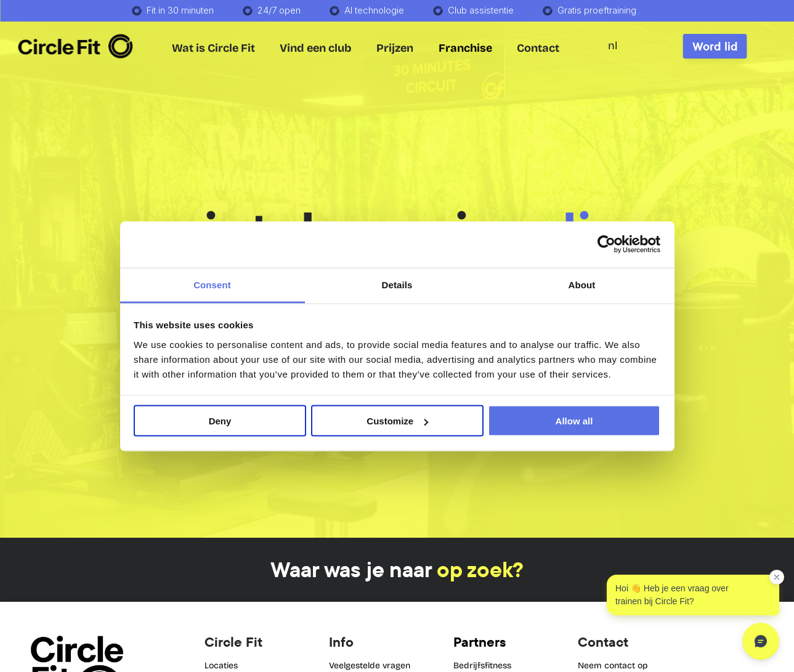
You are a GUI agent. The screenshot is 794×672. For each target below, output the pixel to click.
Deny (220, 421)
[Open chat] (761, 641)
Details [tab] (397, 284)
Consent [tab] (212, 284)
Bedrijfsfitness (482, 666)
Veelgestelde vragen (370, 666)
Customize (397, 421)
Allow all (574, 421)
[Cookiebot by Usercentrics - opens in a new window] (606, 245)
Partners (480, 642)
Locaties (221, 666)
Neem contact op (613, 666)
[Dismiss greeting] (777, 577)
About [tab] (582, 284)
